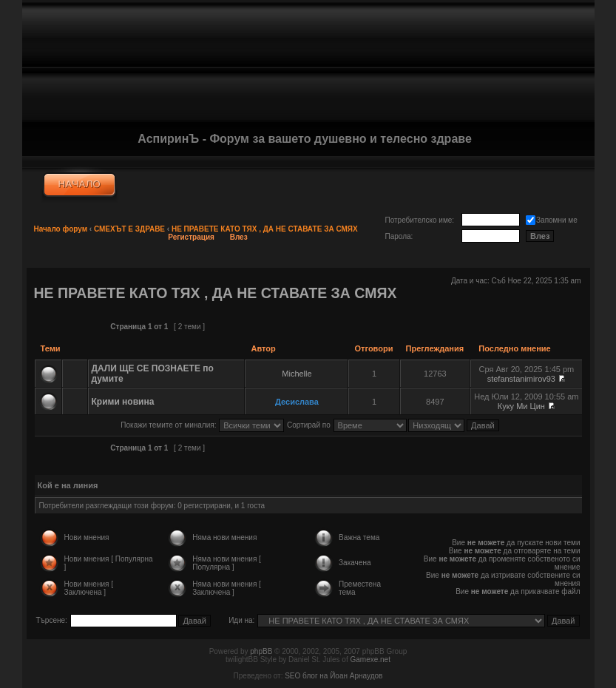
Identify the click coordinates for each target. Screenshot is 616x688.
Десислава (297, 402)
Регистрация (191, 237)
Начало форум (61, 229)
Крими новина (123, 402)
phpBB (261, 651)
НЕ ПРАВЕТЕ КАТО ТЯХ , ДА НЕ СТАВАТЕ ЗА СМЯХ (265, 229)
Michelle (297, 374)
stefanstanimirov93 (521, 379)
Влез (239, 237)
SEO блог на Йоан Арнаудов (334, 676)
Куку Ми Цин (521, 406)
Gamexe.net (370, 660)
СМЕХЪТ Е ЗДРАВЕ (129, 229)
